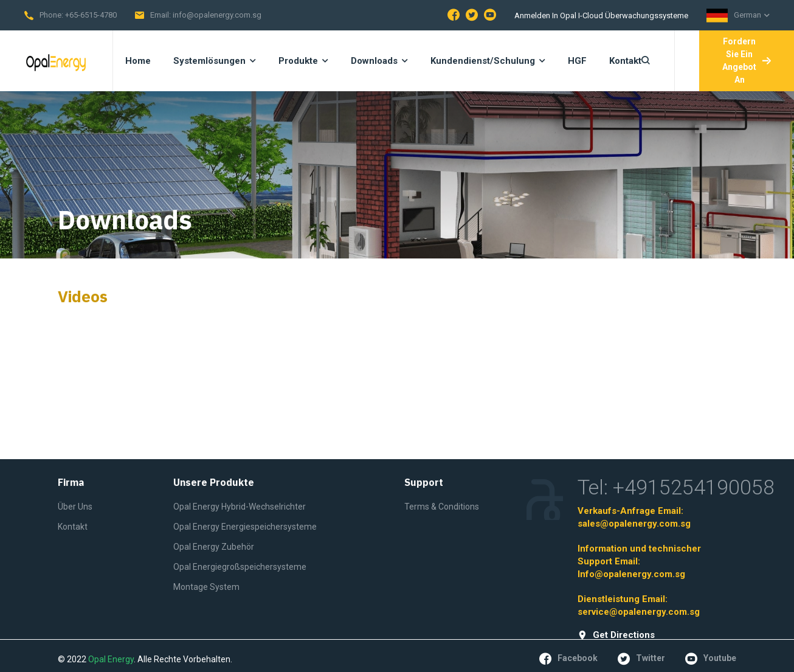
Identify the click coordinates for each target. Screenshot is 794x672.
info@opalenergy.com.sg (217, 15)
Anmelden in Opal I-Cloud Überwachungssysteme (601, 16)
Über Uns (75, 507)
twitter (641, 659)
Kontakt (73, 527)
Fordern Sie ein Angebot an (747, 61)
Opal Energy (111, 659)
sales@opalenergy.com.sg (634, 524)
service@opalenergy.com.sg (639, 612)
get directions (616, 635)
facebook (568, 659)
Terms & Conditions (442, 507)
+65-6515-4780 (91, 15)
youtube (711, 659)
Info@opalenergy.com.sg (631, 574)
